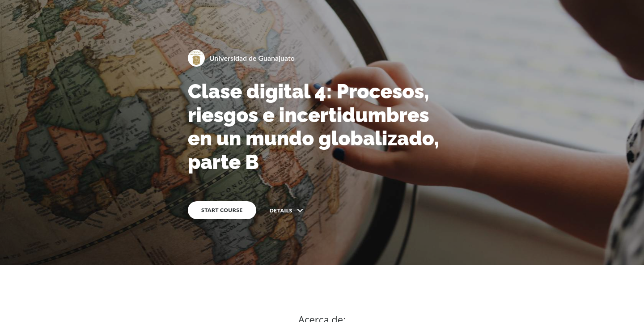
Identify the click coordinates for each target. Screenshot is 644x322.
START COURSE (222, 210)
